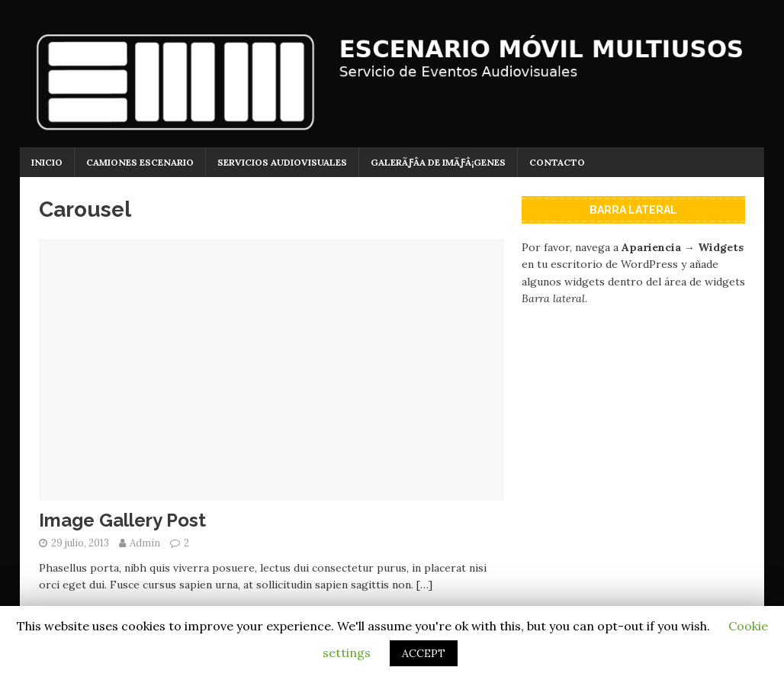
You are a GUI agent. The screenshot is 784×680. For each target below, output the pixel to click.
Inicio (47, 162)
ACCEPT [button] (424, 653)
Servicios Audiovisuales (282, 162)
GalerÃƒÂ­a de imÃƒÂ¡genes (438, 162)
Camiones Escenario (140, 162)
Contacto (557, 162)
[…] (424, 585)
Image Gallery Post (122, 520)
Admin (145, 543)
